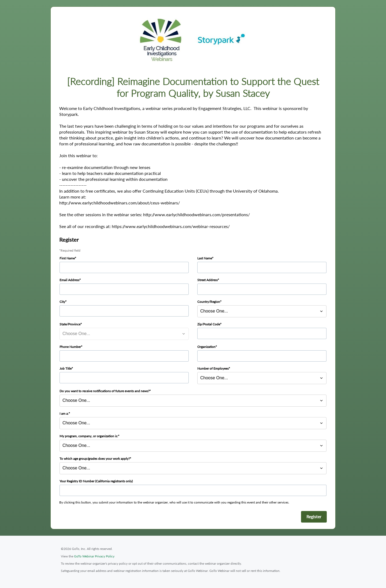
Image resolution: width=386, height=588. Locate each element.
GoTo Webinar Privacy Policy (94, 556)
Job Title (66, 368)
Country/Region (209, 302)
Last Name (205, 258)
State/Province (70, 324)
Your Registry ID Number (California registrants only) (96, 481)
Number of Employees (213, 368)
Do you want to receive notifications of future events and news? (104, 391)
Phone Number (70, 347)
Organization (206, 347)
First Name (67, 258)
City (62, 302)
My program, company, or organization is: (89, 436)
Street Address (207, 280)
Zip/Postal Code (209, 324)
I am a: (64, 414)
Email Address (69, 280)
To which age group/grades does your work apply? (95, 459)
